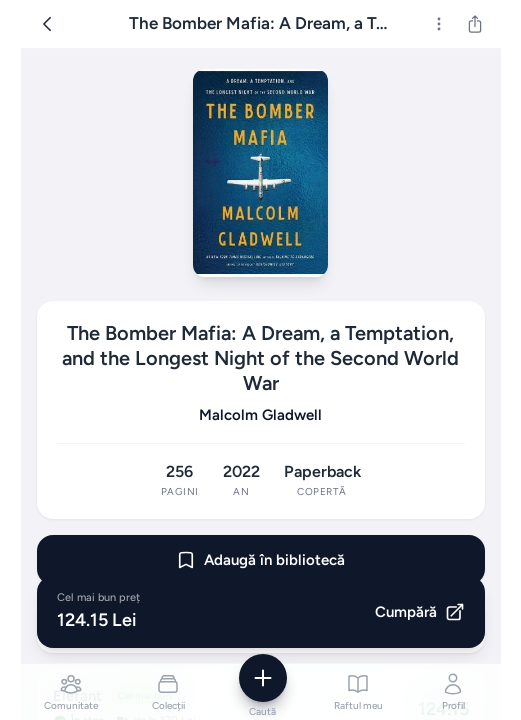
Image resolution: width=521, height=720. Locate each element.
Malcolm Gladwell (260, 415)
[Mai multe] (439, 24)
